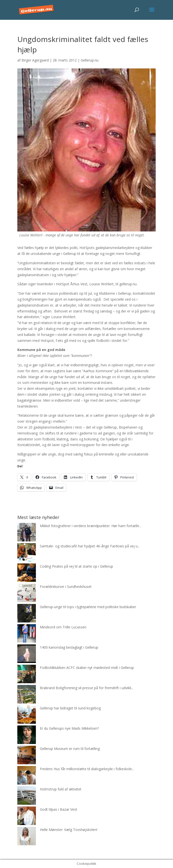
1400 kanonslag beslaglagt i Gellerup (69, 647)
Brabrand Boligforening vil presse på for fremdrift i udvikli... (87, 688)
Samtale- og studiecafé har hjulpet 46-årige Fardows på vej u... (90, 546)
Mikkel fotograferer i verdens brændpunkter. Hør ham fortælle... (91, 526)
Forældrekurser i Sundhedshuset (66, 587)
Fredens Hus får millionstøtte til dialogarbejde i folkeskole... (87, 769)
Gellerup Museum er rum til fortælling (70, 749)
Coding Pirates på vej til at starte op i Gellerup (76, 566)
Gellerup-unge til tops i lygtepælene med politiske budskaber (88, 607)
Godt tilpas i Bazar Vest (59, 809)
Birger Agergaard (35, 60)
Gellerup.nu (90, 60)
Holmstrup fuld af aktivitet (61, 789)
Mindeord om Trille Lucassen (63, 627)
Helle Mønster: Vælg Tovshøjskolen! (69, 830)
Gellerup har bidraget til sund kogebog (70, 708)
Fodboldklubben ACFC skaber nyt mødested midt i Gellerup (87, 668)
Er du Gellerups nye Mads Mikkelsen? (69, 728)
